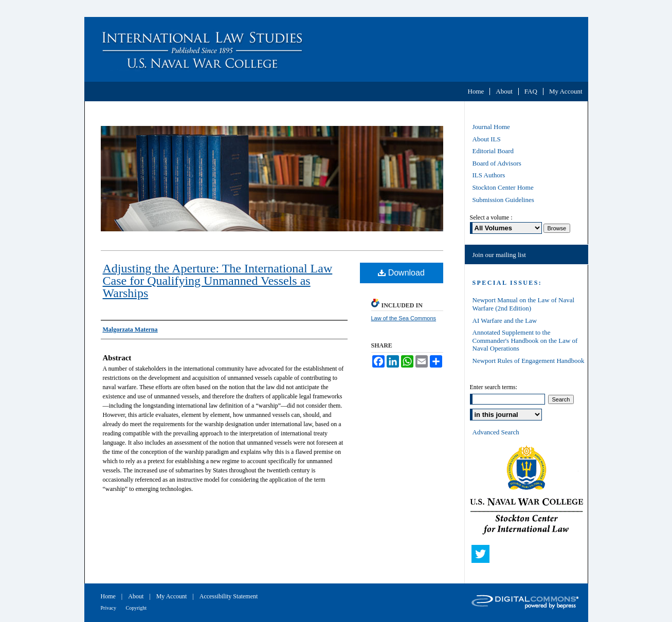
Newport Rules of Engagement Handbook (529, 361)
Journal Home (491, 127)
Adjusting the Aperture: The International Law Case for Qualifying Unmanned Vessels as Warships (218, 281)
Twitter (483, 556)
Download (401, 273)
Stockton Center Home (503, 187)
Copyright (137, 608)
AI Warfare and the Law (505, 321)
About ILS (487, 139)
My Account (172, 596)
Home (109, 596)
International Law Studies (336, 49)
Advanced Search (496, 432)
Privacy (109, 608)
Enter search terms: (494, 387)
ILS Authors (489, 175)
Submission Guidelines (503, 200)
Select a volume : (491, 217)
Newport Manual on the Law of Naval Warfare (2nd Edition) (524, 304)
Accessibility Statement (229, 596)
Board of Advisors (497, 163)
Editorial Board (493, 151)
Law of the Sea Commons (404, 318)
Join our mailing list (499, 255)
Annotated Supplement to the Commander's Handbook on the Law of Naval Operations (525, 340)
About (137, 596)
